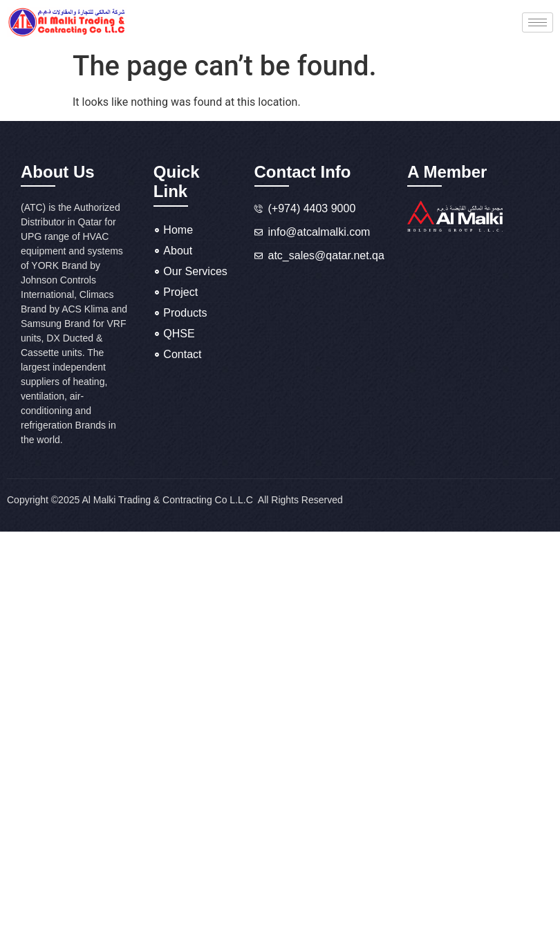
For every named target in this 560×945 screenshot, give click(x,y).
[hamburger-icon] (538, 22)
